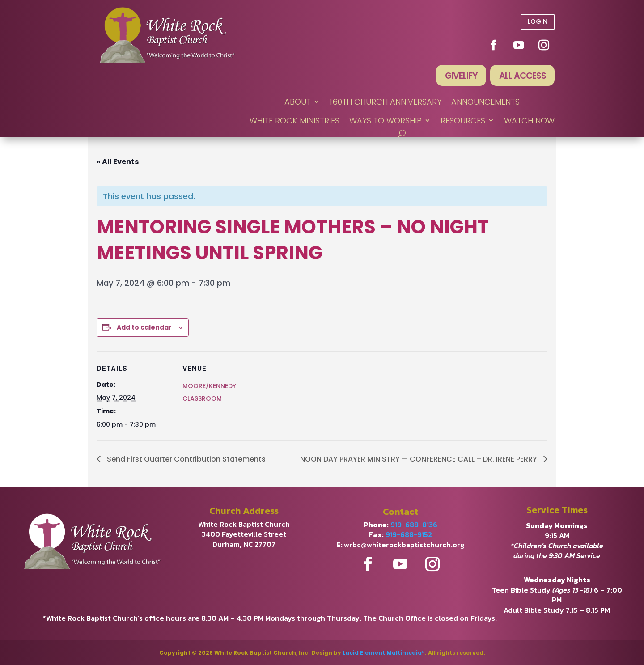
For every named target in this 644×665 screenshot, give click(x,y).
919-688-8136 (414, 525)
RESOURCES (463, 121)
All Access (522, 76)
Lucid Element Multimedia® (384, 653)
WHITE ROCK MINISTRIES (294, 121)
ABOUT (298, 103)
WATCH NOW (529, 121)
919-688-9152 (409, 535)
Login (538, 21)
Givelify (459, 76)
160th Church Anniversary (386, 103)
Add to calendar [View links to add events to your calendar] (144, 328)
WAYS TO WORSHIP (386, 121)
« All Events (118, 162)
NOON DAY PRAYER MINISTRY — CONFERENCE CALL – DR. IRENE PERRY (419, 460)
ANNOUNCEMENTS (485, 103)
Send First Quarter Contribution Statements (185, 460)
